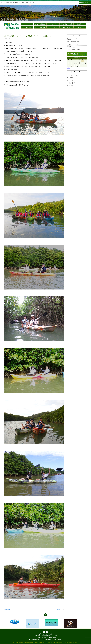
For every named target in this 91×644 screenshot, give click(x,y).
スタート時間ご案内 (40, 27)
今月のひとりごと (72, 80)
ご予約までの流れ (27, 27)
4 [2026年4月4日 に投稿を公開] (83, 61)
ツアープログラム (53, 24)
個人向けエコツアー (73, 39)
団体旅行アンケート (73, 44)
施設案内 (80, 24)
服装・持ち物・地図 (67, 24)
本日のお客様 (71, 83)
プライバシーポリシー (73, 50)
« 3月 (69, 68)
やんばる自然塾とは (40, 24)
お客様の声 (70, 78)
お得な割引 (80, 27)
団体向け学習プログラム (74, 42)
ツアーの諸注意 (53, 27)
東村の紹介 (70, 86)
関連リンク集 (71, 47)
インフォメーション (73, 75)
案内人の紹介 (67, 27)
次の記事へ (60, 610)
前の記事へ (8, 610)
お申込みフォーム (85, 2)
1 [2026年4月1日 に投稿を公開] (74, 61)
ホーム (27, 24)
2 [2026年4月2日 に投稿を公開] (77, 61)
